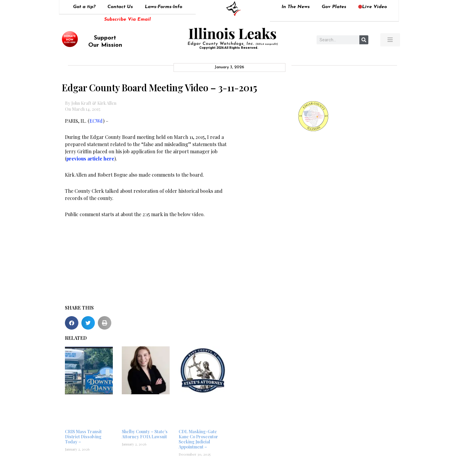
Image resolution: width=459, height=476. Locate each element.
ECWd (96, 121)
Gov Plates (334, 7)
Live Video (373, 7)
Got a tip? (84, 7)
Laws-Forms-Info (164, 7)
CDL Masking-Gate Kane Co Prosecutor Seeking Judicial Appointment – (198, 439)
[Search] (364, 40)
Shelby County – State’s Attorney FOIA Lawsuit (145, 434)
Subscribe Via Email (127, 19)
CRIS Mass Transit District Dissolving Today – (83, 437)
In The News (296, 7)
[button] (72, 323)
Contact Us (120, 7)
